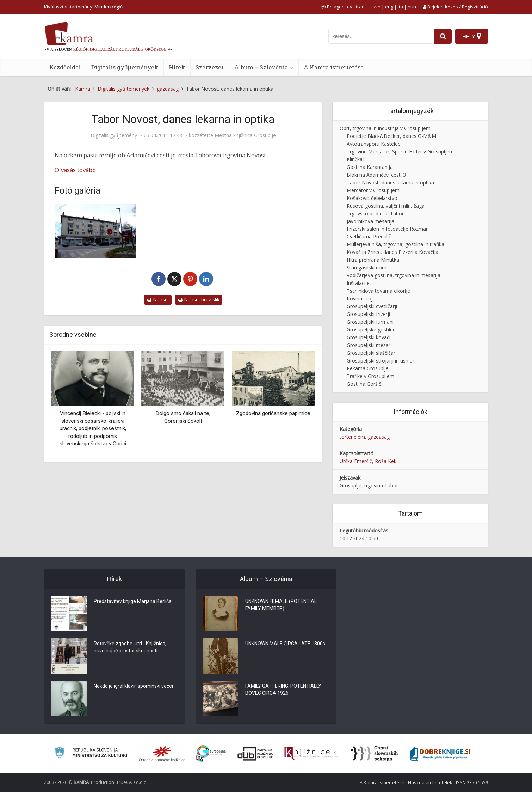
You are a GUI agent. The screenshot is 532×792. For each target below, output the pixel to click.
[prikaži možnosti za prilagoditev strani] (344, 7)
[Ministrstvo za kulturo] (91, 754)
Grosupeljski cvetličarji (372, 306)
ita (400, 7)
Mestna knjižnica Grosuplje (245, 135)
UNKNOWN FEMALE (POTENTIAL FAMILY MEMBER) (281, 605)
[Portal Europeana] (211, 754)
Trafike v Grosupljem (370, 376)
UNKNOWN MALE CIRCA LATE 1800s (285, 644)
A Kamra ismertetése (334, 67)
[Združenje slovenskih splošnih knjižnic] (311, 754)
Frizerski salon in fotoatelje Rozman (388, 229)
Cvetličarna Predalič (369, 236)
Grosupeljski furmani (370, 322)
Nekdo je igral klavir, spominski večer (134, 686)
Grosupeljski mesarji (370, 345)
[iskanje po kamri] (381, 36)
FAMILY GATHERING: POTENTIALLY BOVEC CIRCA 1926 (283, 689)
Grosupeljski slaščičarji (372, 353)
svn (377, 7)
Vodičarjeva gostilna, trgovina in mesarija (394, 275)
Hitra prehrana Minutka (373, 260)
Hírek (177, 67)
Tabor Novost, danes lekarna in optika (390, 182)
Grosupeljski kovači (369, 337)
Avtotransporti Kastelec (373, 144)
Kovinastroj (360, 298)
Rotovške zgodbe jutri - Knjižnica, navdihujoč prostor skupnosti (130, 647)
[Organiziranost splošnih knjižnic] (162, 754)
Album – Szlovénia (261, 67)
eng (389, 7)
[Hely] (472, 36)
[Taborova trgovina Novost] (95, 231)
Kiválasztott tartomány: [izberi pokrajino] (83, 7)
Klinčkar (355, 159)
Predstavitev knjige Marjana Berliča (133, 601)
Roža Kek (386, 461)
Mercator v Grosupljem (373, 190)
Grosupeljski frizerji (368, 314)
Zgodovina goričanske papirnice (273, 413)
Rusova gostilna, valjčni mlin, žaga (386, 206)
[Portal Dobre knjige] (440, 754)
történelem (352, 437)
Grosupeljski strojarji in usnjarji (382, 361)
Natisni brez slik (199, 300)
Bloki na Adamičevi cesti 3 (376, 175)
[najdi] (443, 36)
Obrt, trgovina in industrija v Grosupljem (385, 128)
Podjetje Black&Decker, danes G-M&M (391, 136)
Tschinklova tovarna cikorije (378, 291)
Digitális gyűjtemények (125, 67)
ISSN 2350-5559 (472, 782)
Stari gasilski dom (367, 267)
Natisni (158, 300)
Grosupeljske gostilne (371, 330)
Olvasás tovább (75, 170)
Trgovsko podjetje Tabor (375, 214)
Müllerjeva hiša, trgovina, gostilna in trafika (395, 244)
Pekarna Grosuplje (368, 368)
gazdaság (379, 437)
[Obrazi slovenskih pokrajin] (374, 754)
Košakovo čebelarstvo (372, 198)
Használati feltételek (430, 782)
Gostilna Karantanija (370, 167)
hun (412, 7)
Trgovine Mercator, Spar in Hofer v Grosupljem (400, 151)
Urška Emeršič (356, 461)
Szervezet (210, 67)
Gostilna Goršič (364, 384)
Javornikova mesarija (370, 221)
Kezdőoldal (65, 67)
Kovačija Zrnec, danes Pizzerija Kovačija (392, 252)
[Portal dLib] (255, 754)
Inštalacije (358, 283)
